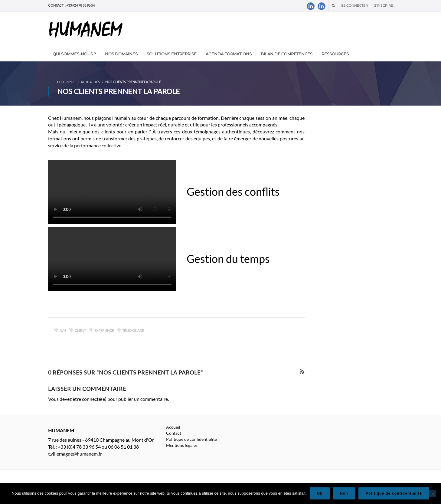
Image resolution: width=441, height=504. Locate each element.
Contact (174, 433)
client (80, 331)
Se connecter (354, 5)
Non (344, 493)
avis (63, 331)
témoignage (133, 331)
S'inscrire (384, 5)
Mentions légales (182, 445)
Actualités (90, 82)
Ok (320, 493)
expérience (104, 331)
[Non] (433, 494)
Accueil (173, 427)
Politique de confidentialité (191, 439)
